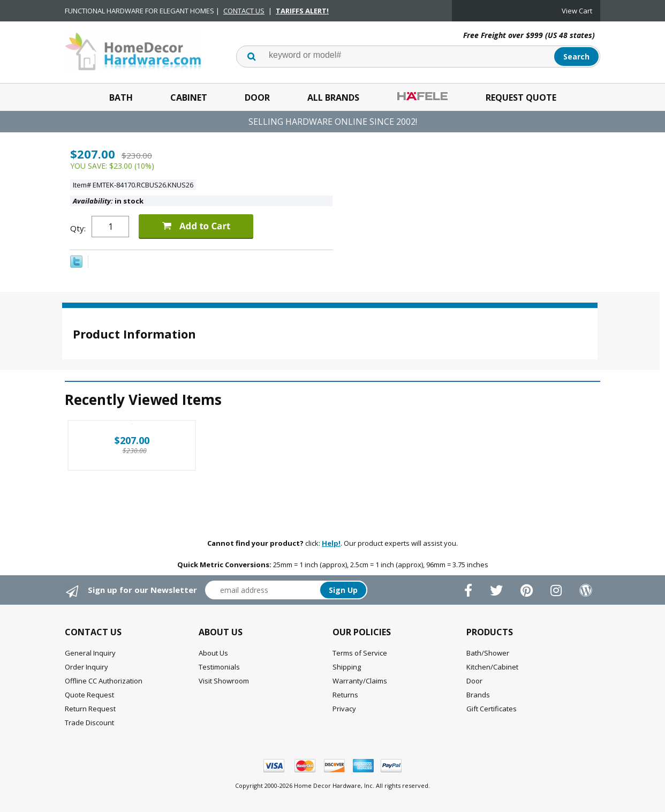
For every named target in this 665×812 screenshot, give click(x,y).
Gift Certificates (492, 709)
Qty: (78, 228)
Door (257, 97)
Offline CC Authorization (104, 681)
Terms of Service (360, 653)
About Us (213, 653)
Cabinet (189, 97)
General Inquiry (90, 653)
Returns (345, 695)
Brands (478, 695)
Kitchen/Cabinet (492, 667)
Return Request (90, 709)
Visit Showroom (224, 681)
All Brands (333, 97)
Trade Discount (89, 723)
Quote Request (89, 695)
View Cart (577, 11)
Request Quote (521, 97)
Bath (121, 97)
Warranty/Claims (360, 681)
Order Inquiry (86, 667)
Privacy (344, 709)
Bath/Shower (488, 653)
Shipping (347, 667)
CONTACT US (244, 11)
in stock (108, 201)
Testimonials (219, 667)
